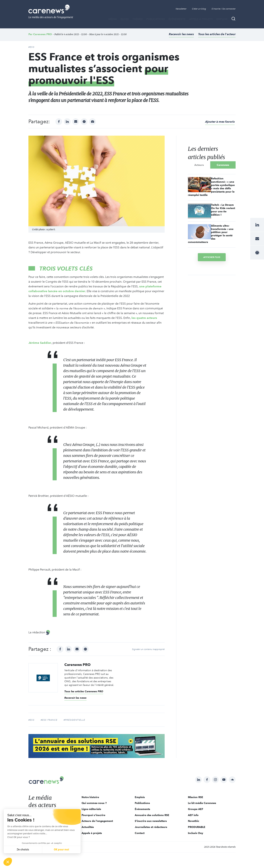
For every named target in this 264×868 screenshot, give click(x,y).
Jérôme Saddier (40, 343)
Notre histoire (90, 797)
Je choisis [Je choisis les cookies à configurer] (23, 850)
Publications (156, 19)
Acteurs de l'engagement (97, 821)
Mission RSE (196, 797)
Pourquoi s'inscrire (93, 815)
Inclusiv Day (196, 833)
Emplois (222, 19)
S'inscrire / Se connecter (224, 9)
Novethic (194, 821)
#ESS (31, 47)
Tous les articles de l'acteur (217, 34)
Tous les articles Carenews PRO (84, 691)
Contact (140, 833)
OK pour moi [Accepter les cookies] (62, 850)
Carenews (223, 165)
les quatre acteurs (144, 318)
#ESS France (49, 720)
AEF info (193, 815)
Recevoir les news (181, 34)
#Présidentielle (74, 720)
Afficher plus (212, 257)
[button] (8, 862)
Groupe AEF (196, 809)
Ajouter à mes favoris (220, 122)
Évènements (177, 19)
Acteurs (199, 165)
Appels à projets (201, 19)
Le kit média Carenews (202, 803)
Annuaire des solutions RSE (152, 815)
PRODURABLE (197, 827)
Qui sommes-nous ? (94, 803)
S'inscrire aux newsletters (151, 821)
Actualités (88, 827)
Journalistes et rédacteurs (151, 827)
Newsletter (181, 9)
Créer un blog (199, 9)
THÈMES (137, 19)
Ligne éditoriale (91, 809)
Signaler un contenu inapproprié (148, 649)
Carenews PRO (43, 34)
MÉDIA (113, 19)
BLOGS (125, 19)
